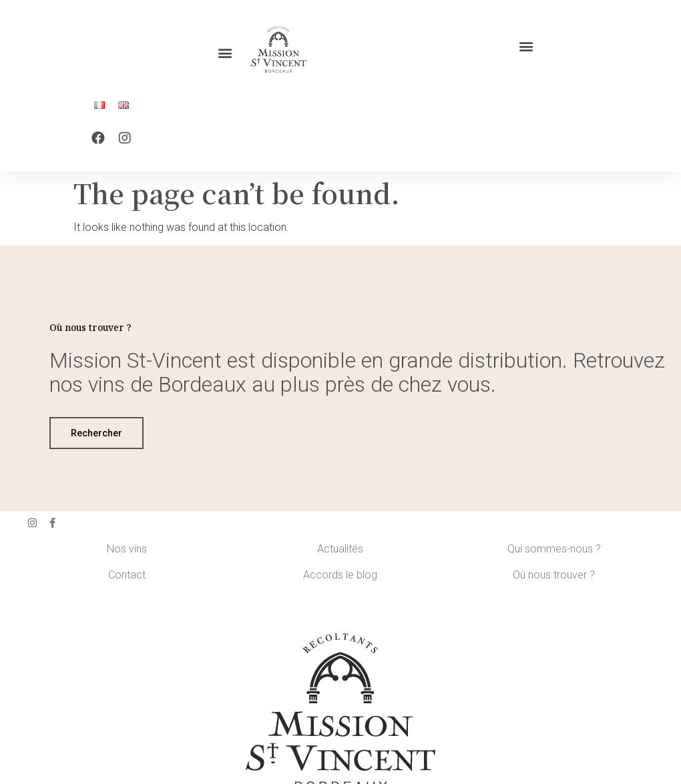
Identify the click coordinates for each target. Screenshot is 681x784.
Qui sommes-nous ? (554, 555)
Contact (127, 581)
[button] (225, 53)
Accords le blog (340, 581)
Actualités (340, 555)
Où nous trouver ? (554, 581)
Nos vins (127, 555)
